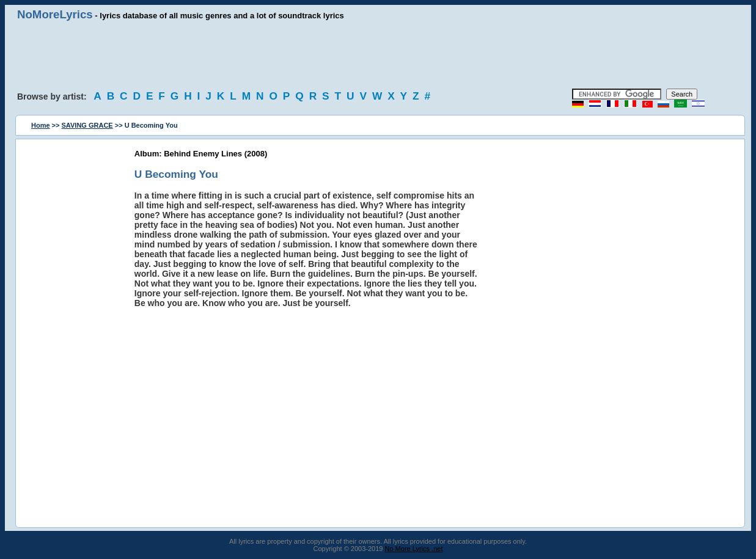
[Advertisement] (378, 55)
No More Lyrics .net (414, 549)
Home (41, 125)
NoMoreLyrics (55, 14)
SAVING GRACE (87, 125)
